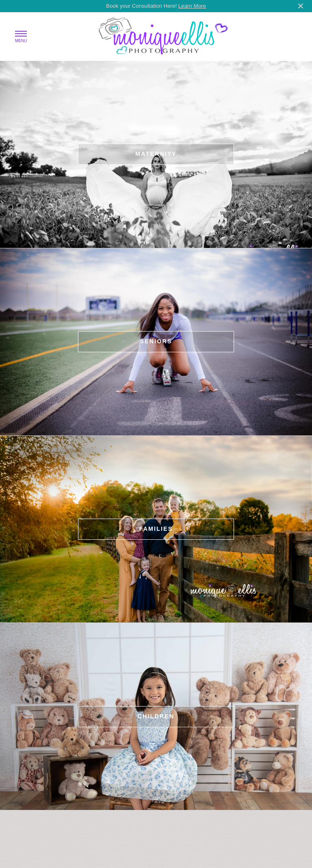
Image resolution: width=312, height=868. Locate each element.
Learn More (192, 6)
